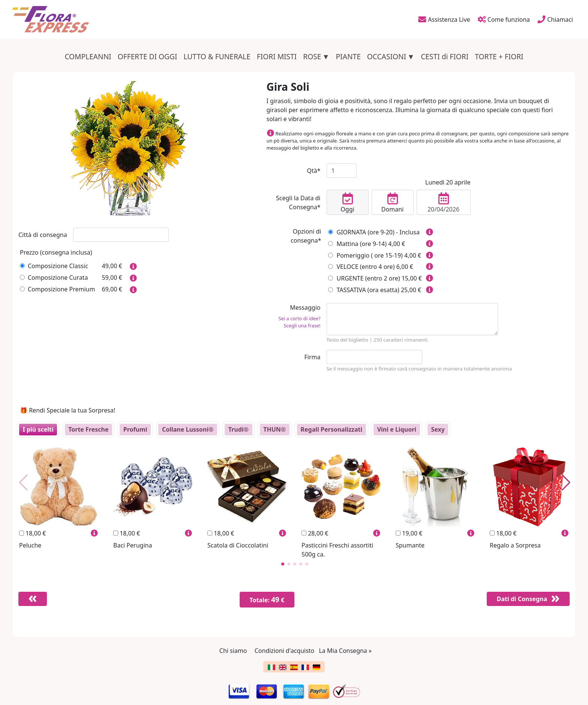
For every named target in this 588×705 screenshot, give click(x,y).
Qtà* (313, 171)
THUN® (274, 429)
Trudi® (238, 429)
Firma (313, 357)
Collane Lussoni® (188, 429)
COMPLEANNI (88, 56)
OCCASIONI (387, 56)
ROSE (312, 56)
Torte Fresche (88, 429)
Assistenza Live (443, 19)
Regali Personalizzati (332, 429)
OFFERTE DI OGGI (148, 56)
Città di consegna (43, 235)
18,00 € (32, 533)
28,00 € (315, 533)
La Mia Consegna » (345, 651)
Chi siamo (233, 651)
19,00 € (409, 533)
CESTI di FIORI (445, 56)
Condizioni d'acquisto (285, 651)
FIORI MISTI (277, 56)
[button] (283, 564)
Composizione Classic (54, 266)
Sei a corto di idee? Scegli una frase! (300, 322)
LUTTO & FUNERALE (217, 56)
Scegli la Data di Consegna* (298, 202)
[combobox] (121, 235)
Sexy (438, 429)
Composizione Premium (57, 289)
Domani (393, 203)
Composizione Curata (54, 277)
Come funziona (503, 19)
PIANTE (348, 56)
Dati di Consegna (520, 599)
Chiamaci (555, 19)
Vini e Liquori (397, 429)
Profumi (135, 429)
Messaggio (294, 316)
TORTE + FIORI (499, 56)
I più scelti (38, 429)
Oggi (347, 203)
